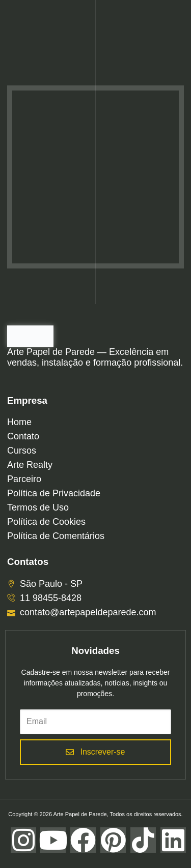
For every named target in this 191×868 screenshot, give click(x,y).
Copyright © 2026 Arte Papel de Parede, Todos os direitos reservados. (95, 814)
